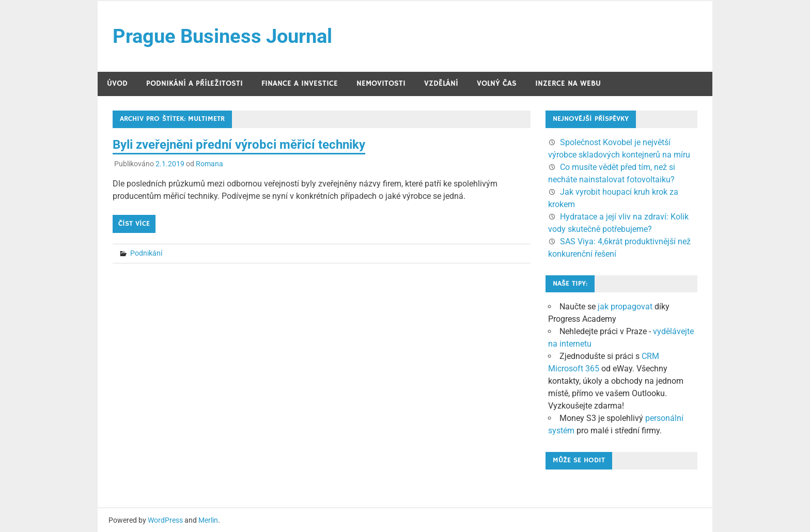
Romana (209, 164)
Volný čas (497, 83)
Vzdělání (441, 83)
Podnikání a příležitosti (194, 83)
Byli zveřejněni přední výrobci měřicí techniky (239, 145)
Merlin (208, 520)
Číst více (134, 224)
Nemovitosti (381, 83)
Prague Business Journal (222, 36)
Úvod (117, 83)
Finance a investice (300, 83)
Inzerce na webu (568, 83)
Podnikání (146, 253)
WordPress (165, 520)
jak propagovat (625, 307)
